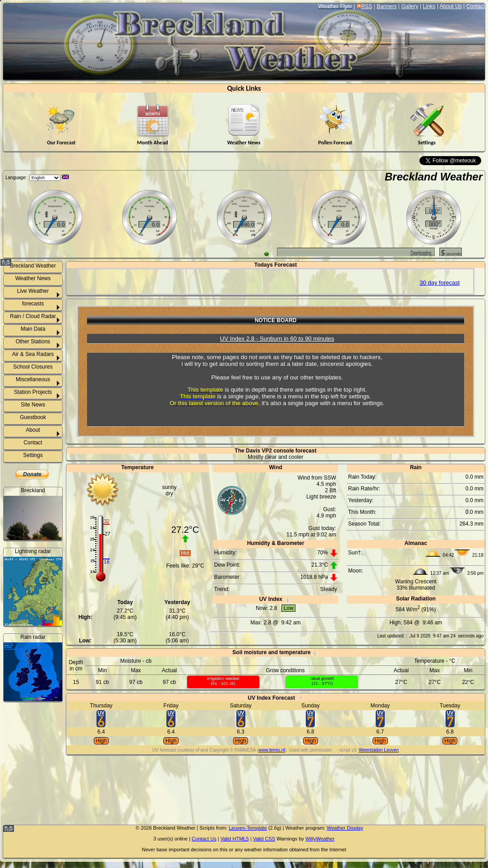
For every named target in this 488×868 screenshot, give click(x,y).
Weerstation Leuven (379, 750)
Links (429, 6)
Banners (387, 6)
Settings (33, 455)
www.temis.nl (272, 750)
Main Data (33, 329)
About (33, 430)
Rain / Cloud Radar (33, 316)
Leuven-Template (248, 828)
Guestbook (33, 417)
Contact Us (204, 839)
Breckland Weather (434, 177)
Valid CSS (264, 839)
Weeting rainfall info (38, 807)
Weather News (33, 278)
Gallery (410, 6)
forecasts (33, 304)
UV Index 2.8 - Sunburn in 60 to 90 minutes (277, 339)
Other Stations (33, 342)
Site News (33, 405)
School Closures (33, 367)
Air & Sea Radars (33, 354)
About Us (450, 6)
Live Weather (33, 291)
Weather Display (345, 828)
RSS (367, 6)
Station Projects (33, 392)
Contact (476, 6)
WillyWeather (320, 839)
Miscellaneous (33, 379)
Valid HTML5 (235, 839)
